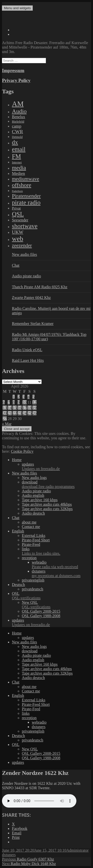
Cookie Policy (22, 451)
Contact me (31, 527)
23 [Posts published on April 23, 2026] (20, 413)
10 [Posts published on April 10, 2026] (25, 402)
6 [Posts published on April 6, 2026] (4, 402)
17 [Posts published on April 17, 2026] (25, 408)
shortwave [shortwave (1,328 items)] (25, 226)
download (56, 484)
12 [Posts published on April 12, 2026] (34, 402)
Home (17, 460)
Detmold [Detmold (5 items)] (17, 137)
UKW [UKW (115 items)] (18, 232)
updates (56, 467)
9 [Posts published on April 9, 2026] (19, 402)
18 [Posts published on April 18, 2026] (30, 408)
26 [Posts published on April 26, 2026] (34, 413)
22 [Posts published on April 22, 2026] (15, 413)
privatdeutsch (32, 589)
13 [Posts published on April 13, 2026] (5, 408)
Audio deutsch (33, 513)
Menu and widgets (17, 8)
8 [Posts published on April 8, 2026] (14, 402)
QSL (51, 596)
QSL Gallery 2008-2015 (41, 611)
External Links (34, 536)
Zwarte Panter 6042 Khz (31, 298)
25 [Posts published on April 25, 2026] (30, 413)
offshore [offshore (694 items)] (22, 185)
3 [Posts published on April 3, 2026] (24, 397)
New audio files (24, 254)
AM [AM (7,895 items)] (18, 104)
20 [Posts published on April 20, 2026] (5, 413)
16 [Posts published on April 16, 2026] (20, 408)
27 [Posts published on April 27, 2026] (5, 419)
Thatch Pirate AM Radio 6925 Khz (40, 287)
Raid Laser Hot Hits (28, 360)
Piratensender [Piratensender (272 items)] (26, 196)
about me (29, 522)
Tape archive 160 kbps (40, 500)
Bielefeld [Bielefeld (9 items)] (18, 121)
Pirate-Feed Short (36, 540)
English (18, 531)
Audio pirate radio (26, 276)
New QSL (56, 605)
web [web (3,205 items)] (17, 239)
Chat (16, 265)
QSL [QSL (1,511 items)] (18, 214)
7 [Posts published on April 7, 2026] (9, 402)
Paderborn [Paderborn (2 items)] (17, 191)
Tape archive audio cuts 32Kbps (47, 509)
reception (29, 558)
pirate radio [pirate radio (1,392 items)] (26, 202)
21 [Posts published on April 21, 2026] (10, 413)
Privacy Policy (16, 80)
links (56, 551)
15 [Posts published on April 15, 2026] (15, 408)
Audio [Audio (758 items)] (19, 111)
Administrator (78, 850)
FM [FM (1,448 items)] (16, 156)
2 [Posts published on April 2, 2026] (19, 397)
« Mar (7, 424)
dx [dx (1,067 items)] (15, 142)
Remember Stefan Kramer (33, 324)
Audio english (33, 495)
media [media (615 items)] (19, 168)
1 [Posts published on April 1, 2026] (14, 397)
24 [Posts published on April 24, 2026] (25, 413)
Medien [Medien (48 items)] (18, 173)
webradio (61, 565)
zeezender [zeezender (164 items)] (22, 245)
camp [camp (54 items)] (17, 126)
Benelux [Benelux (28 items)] (18, 117)
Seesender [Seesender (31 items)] (20, 220)
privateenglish (33, 580)
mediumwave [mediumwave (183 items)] (26, 179)
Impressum (13, 70)
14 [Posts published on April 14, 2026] (10, 408)
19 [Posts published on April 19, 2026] (34, 408)
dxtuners (61, 574)
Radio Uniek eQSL (27, 350)
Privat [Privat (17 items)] (16, 208)
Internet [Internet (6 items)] (17, 162)
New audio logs (34, 478)
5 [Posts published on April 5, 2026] (33, 397)
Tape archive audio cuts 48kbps (47, 504)
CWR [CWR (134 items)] (17, 132)
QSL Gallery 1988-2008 (41, 616)
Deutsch (18, 585)
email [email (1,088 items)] (19, 149)
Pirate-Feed (31, 544)
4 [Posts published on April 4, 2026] (29, 397)
